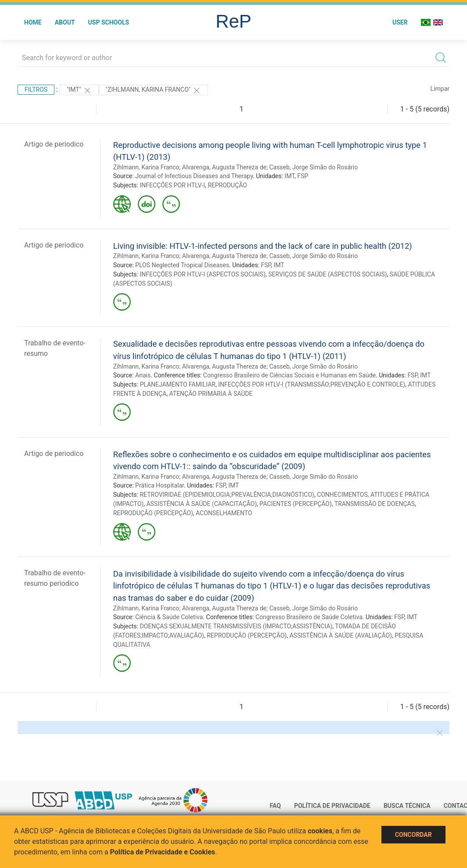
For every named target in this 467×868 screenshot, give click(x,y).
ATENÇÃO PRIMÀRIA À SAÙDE (211, 394)
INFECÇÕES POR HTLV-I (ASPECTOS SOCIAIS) (203, 274)
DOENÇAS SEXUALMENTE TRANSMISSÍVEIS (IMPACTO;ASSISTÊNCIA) (236, 626)
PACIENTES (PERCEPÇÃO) (296, 504)
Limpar (440, 89)
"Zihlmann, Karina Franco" (153, 90)
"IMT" (79, 90)
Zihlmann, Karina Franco (146, 167)
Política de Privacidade (332, 806)
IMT (289, 176)
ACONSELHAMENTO (224, 513)
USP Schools (109, 22)
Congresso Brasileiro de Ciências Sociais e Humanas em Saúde (289, 375)
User (400, 22)
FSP (303, 176)
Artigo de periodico (54, 144)
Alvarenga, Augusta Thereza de (224, 167)
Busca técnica (407, 806)
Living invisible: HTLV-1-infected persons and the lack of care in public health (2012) (263, 246)
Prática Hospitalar (160, 485)
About (65, 22)
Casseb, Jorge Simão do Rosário (313, 167)
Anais (143, 375)
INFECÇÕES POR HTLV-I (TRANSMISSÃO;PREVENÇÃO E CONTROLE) (312, 384)
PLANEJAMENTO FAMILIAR (178, 384)
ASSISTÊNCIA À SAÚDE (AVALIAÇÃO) (341, 635)
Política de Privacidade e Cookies (163, 852)
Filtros (36, 90)
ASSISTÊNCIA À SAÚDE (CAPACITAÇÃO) (201, 504)
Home (33, 22)
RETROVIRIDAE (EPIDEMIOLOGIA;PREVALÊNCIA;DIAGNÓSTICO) (227, 495)
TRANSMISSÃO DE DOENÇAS (375, 504)
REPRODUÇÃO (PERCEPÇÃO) (153, 513)
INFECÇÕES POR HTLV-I (172, 185)
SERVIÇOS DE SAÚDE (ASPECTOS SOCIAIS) (327, 274)
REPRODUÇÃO (227, 185)
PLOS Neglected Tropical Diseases (182, 265)
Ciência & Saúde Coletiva (169, 617)
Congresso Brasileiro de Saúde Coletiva (309, 617)
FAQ (275, 806)
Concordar (413, 835)
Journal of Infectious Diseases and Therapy (194, 176)
